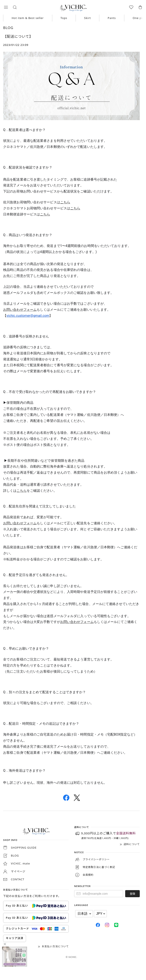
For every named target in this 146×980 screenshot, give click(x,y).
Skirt (87, 18)
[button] (6, 7)
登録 (132, 894)
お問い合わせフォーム (20, 310)
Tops (64, 18)
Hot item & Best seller (28, 18)
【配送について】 (18, 36)
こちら (65, 202)
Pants (112, 18)
